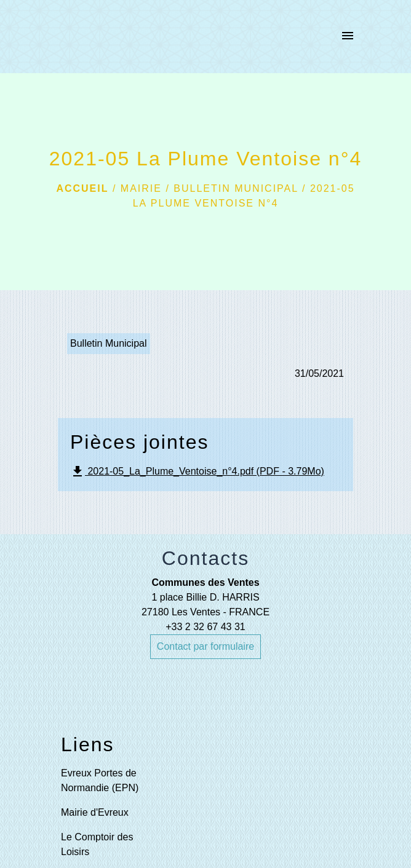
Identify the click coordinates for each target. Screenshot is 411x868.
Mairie (141, 188)
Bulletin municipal (236, 188)
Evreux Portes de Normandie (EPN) (100, 780)
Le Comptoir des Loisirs (97, 844)
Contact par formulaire (205, 646)
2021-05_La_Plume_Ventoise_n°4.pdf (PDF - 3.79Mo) (197, 471)
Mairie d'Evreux (95, 812)
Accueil (82, 188)
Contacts (205, 558)
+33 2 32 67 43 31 (205, 627)
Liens (88, 744)
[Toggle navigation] (348, 37)
